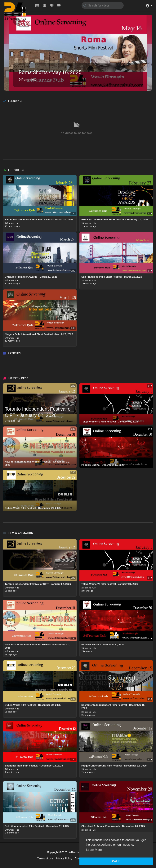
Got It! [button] (116, 861)
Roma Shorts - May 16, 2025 (50, 72)
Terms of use (45, 858)
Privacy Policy (64, 858)
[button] (149, 5)
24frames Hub (27, 80)
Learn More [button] (94, 850)
